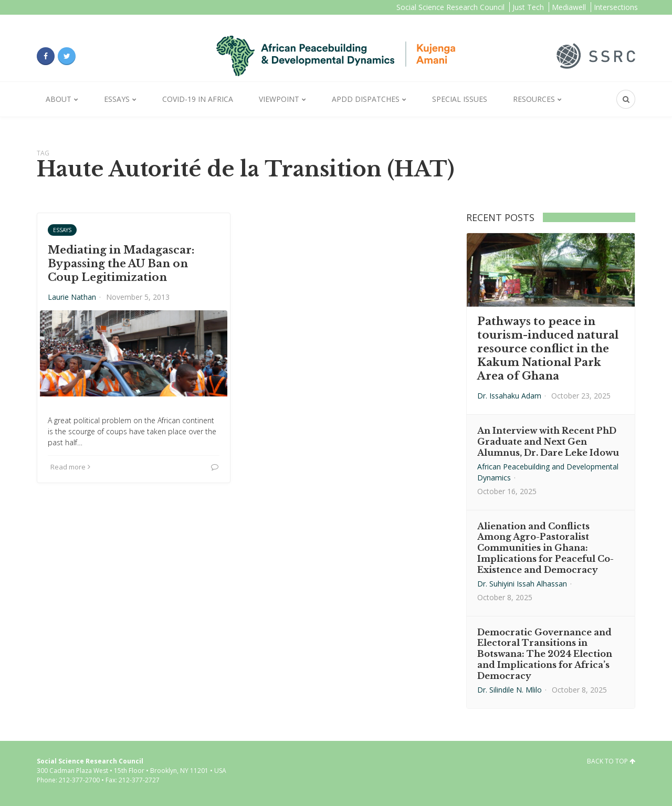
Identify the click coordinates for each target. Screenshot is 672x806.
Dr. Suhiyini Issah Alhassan (522, 584)
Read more (70, 467)
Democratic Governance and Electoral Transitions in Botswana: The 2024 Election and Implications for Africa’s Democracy (545, 654)
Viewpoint (279, 99)
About (59, 99)
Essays (117, 99)
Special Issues (460, 99)
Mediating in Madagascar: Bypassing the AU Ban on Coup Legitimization (121, 264)
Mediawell (569, 7)
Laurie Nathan (72, 297)
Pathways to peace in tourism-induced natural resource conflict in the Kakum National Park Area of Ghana (548, 349)
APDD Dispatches (366, 99)
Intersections (616, 7)
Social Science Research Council (450, 7)
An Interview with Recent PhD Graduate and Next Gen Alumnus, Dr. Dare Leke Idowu (548, 442)
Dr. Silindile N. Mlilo (510, 690)
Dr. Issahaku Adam (509, 396)
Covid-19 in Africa (198, 99)
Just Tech (528, 7)
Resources (534, 99)
